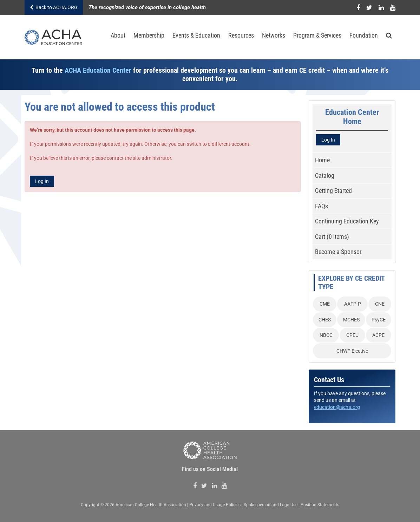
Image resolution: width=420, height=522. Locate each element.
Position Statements (320, 505)
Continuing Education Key (347, 221)
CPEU (352, 335)
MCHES (351, 320)
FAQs (321, 206)
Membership (149, 35)
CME (325, 304)
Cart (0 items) (332, 237)
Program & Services (317, 35)
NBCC (326, 335)
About (118, 35)
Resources (241, 35)
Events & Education (196, 35)
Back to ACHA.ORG (54, 7)
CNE (380, 304)
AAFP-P (353, 304)
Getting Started (333, 191)
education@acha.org (337, 407)
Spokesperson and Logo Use (271, 505)
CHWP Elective (352, 351)
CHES (325, 320)
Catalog (325, 175)
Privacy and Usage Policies (215, 505)
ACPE (378, 335)
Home (322, 160)
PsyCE (379, 320)
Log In (42, 181)
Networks (274, 35)
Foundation (364, 35)
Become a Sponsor (338, 252)
